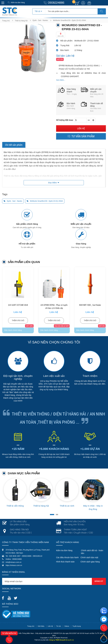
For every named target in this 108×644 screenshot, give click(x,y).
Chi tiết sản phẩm (14, 145)
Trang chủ (6, 21)
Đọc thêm (52, 183)
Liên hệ (81, 128)
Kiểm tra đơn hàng (18, 3)
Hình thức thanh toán (65, 562)
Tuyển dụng (77, 626)
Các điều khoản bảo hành (67, 557)
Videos (67, 626)
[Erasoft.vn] (70, 640)
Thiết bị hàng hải (21, 21)
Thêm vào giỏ (18, 321)
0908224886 (56, 3)
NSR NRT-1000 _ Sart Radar (90, 305)
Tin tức (59, 626)
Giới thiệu (41, 626)
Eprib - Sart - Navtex (40, 20)
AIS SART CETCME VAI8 (18, 305)
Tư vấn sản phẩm (81, 136)
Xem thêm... (61, 80)
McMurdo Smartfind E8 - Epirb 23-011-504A (45, 201)
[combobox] (39, 10)
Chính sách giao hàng (90, 562)
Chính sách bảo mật (89, 557)
